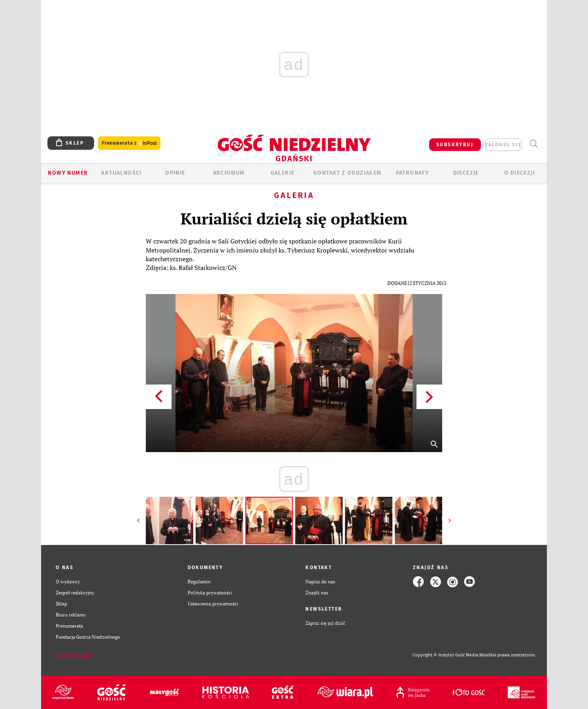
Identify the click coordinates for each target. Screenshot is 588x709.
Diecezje (466, 173)
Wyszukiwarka (533, 144)
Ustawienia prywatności (213, 604)
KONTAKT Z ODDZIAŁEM (348, 173)
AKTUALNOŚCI (121, 173)
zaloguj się (503, 145)
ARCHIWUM (229, 173)
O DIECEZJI (520, 173)
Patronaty (413, 173)
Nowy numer (68, 173)
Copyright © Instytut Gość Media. (446, 655)
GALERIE (283, 173)
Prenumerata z (129, 143)
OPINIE (175, 173)
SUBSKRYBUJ (455, 145)
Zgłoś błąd (74, 655)
